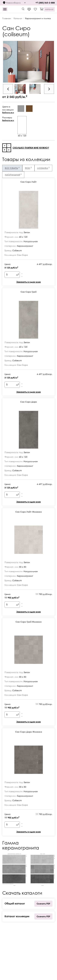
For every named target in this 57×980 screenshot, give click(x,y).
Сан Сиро (22, 255)
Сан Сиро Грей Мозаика (28, 622)
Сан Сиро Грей (28, 292)
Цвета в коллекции (9, 110)
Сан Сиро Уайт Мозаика (28, 512)
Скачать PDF (43, 904)
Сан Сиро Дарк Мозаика (29, 732)
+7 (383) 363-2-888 (45, 3)
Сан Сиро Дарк (29, 402)
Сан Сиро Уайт (28, 182)
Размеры (9, 119)
